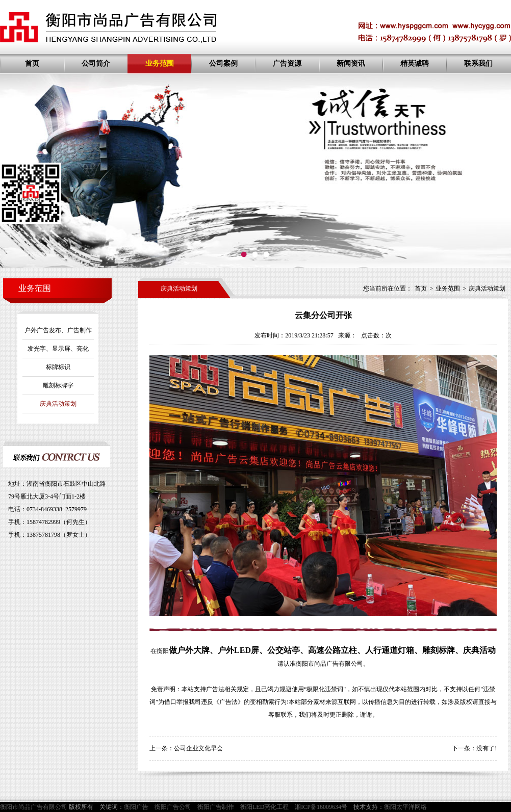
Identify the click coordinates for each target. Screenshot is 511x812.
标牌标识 (58, 367)
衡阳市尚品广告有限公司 (329, 664)
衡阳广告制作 (216, 807)
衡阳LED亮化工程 (264, 807)
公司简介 (96, 63)
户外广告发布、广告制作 (58, 330)
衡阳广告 (136, 807)
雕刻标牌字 (58, 385)
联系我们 (478, 63)
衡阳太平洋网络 (405, 807)
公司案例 (223, 63)
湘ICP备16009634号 (321, 807)
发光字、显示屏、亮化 (58, 349)
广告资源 (287, 63)
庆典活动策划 (58, 404)
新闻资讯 (351, 63)
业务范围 (160, 63)
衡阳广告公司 (173, 807)
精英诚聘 (415, 63)
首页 (32, 63)
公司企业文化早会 (198, 748)
